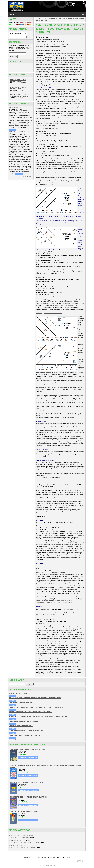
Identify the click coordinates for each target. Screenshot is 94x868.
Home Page (39, 19)
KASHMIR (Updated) (15, 108)
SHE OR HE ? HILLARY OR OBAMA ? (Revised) (23, 847)
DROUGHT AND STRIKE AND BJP (22, 702)
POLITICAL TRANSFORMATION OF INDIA (24, 735)
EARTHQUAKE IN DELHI (18, 693)
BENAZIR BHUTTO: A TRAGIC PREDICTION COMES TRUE (26, 844)
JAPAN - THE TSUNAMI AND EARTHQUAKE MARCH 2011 (30, 712)
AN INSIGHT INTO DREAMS (18, 841)
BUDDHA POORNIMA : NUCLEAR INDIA (24, 721)
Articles (46, 19)
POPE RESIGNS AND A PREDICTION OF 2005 (26, 730)
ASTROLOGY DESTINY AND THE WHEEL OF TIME (27, 749)
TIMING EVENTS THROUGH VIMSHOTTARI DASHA (28, 782)
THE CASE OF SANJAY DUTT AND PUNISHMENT (24, 849)
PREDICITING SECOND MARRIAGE (20, 837)
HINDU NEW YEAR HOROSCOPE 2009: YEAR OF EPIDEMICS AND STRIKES (37, 707)
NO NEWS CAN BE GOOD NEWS (19, 839)
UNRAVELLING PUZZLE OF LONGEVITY (24, 812)
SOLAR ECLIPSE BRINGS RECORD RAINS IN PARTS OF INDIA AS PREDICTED (38, 716)
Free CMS (53, 865)
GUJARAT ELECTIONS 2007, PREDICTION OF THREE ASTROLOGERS (35, 698)
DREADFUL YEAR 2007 (17, 846)
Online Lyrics (42, 865)
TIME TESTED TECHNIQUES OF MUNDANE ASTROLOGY (30, 797)
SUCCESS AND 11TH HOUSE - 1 (19, 836)
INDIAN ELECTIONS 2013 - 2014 (21, 726)
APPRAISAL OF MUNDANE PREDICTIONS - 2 (23, 834)
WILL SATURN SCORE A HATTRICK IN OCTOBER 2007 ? (26, 842)
